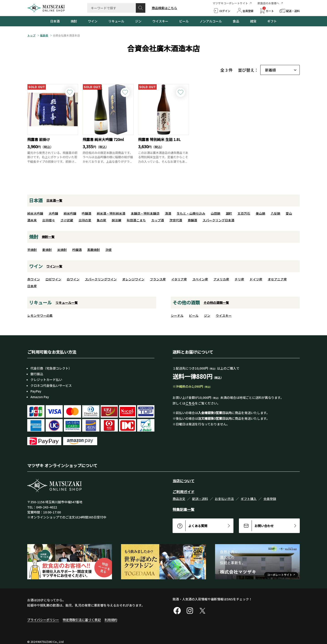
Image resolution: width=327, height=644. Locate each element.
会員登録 (270, 499)
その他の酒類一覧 (216, 303)
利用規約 (111, 620)
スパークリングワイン (101, 279)
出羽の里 (85, 220)
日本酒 (55, 21)
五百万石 (244, 213)
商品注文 (179, 499)
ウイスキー (160, 21)
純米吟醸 (70, 213)
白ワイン (73, 279)
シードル (177, 316)
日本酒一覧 (54, 200)
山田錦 (216, 213)
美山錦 (260, 213)
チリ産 (239, 279)
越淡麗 (116, 220)
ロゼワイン (53, 279)
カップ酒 (158, 220)
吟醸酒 (87, 213)
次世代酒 (176, 220)
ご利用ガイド (183, 492)
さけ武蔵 (67, 220)
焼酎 (74, 21)
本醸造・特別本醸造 (145, 213)
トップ (31, 35)
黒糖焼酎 (94, 250)
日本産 (32, 286)
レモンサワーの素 (40, 316)
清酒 (168, 213)
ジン (138, 21)
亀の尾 (102, 220)
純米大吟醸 (35, 213)
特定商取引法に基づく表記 (82, 620)
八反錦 (275, 213)
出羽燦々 (49, 220)
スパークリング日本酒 (218, 220)
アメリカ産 (221, 279)
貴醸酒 (192, 220)
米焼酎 (62, 250)
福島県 (44, 35)
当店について (183, 481)
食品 (236, 21)
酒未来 (32, 220)
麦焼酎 (47, 250)
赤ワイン (34, 279)
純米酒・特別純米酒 (111, 213)
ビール (184, 21)
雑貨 (253, 21)
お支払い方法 (224, 499)
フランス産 (158, 279)
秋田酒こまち (136, 220)
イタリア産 (179, 279)
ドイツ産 (256, 279)
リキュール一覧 (67, 303)
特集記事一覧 (183, 509)
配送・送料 (200, 499)
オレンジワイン (133, 279)
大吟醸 (53, 213)
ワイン (93, 21)
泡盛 (109, 250)
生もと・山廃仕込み (191, 213)
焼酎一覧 (48, 237)
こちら (190, 403)
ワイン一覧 (54, 266)
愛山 (289, 213)
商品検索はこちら (164, 8)
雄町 (229, 213)
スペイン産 (200, 279)
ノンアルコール (211, 21)
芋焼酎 (32, 250)
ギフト (272, 21)
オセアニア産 (277, 279)
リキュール (116, 21)
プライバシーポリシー (43, 620)
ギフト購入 (249, 499)
